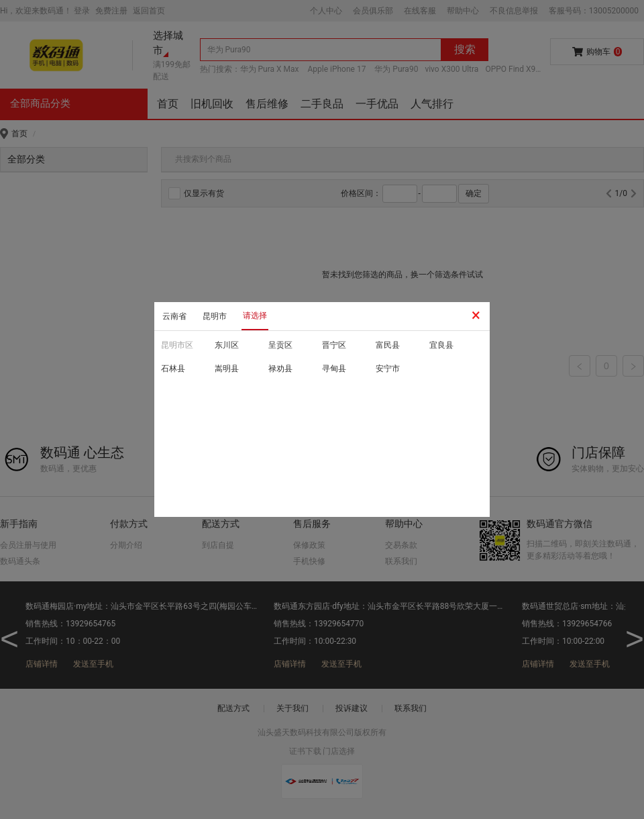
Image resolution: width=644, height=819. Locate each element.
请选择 (255, 316)
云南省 (174, 316)
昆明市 (215, 316)
